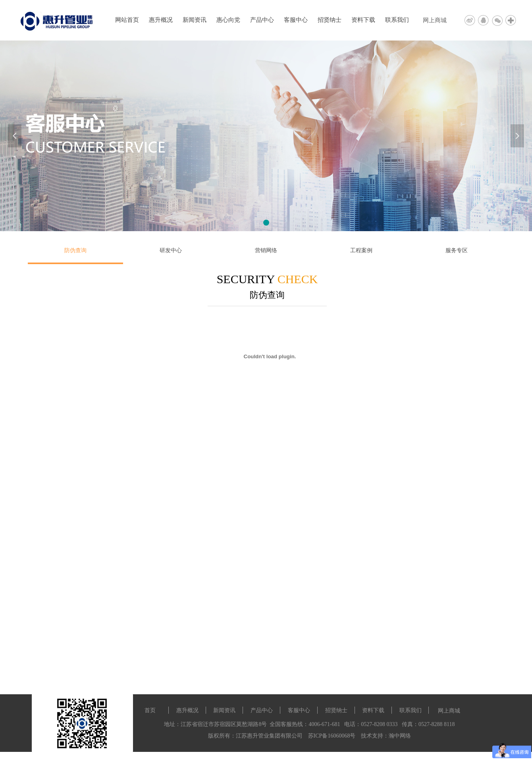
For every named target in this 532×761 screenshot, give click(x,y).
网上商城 (435, 20)
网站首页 (127, 20)
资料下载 (363, 20)
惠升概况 (161, 20)
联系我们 (397, 20)
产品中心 (262, 20)
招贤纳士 (330, 20)
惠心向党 (228, 20)
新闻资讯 (195, 20)
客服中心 (296, 20)
